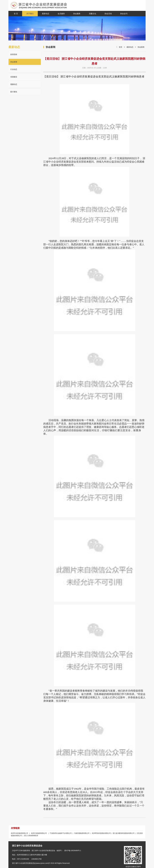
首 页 (16, 14)
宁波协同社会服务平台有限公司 (61, 833)
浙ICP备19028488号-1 (73, 851)
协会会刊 (124, 14)
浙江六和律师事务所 (31, 836)
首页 (121, 47)
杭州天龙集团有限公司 (39, 833)
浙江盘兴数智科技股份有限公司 (124, 833)
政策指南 (14, 54)
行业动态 (14, 69)
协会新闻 (14, 62)
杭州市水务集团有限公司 (20, 833)
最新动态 (130, 47)
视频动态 (14, 84)
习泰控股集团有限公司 (82, 833)
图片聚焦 (14, 92)
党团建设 (14, 77)
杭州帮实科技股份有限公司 (101, 833)
